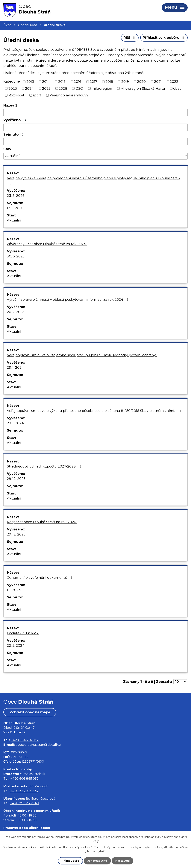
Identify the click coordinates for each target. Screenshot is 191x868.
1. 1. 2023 (14, 590)
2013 (30, 82)
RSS (130, 38)
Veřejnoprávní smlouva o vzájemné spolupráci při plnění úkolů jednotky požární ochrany (85, 355)
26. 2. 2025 (16, 312)
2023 (13, 88)
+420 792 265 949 (25, 803)
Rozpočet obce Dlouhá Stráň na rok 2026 (45, 522)
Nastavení (122, 861)
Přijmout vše (70, 861)
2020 (141, 82)
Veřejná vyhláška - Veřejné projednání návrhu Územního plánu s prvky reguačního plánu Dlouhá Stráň (93, 181)
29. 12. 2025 (16, 479)
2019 (125, 82)
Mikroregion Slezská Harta (143, 88)
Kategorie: (12, 81)
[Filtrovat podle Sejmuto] (95, 141)
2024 (29, 88)
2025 (46, 88)
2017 (93, 82)
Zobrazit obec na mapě (30, 712)
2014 (46, 82)
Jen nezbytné (97, 861)
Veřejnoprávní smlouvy (69, 95)
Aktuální (14, 220)
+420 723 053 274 (24, 791)
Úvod (7, 25)
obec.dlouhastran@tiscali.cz (38, 745)
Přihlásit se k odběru (164, 38)
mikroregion (102, 88)
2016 (78, 82)
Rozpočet (16, 95)
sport (37, 95)
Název (10, 105)
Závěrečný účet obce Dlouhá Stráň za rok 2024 (50, 244)
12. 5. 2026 (15, 208)
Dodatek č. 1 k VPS (26, 633)
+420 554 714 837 (25, 740)
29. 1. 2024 (15, 368)
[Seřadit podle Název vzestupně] (19, 105)
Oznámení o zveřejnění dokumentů (41, 578)
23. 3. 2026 (16, 196)
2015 (62, 82)
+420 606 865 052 (24, 778)
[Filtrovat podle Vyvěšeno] (95, 127)
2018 (109, 82)
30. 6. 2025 (16, 256)
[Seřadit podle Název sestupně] (19, 106)
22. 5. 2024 (16, 646)
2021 (158, 82)
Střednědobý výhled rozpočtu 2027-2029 (45, 466)
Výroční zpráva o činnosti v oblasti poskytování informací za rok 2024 (69, 300)
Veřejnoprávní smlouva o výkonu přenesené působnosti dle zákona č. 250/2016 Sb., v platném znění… (95, 411)
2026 (63, 88)
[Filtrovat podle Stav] (95, 156)
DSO (79, 88)
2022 (174, 82)
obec (177, 88)
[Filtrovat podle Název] (95, 112)
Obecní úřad (28, 25)
